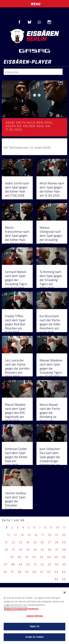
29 (64, 542)
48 (13, 564)
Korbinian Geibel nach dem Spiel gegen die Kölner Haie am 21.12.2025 (16, 457)
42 (34, 557)
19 (57, 535)
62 (49, 572)
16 (36, 535)
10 (58, 528)
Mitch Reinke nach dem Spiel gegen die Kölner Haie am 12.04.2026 (52, 189)
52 (42, 564)
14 (22, 535)
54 (57, 564)
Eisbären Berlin (34, 36)
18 (50, 535)
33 (28, 550)
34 (35, 550)
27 (49, 542)
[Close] (65, 593)
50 (28, 564)
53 (49, 564)
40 (20, 557)
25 (35, 542)
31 (14, 550)
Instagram (49, 22)
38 (64, 550)
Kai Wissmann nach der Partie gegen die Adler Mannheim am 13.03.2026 (50, 324)
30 (6, 550)
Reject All (34, 626)
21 (6, 542)
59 (27, 572)
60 (34, 572)
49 (21, 564)
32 (21, 550)
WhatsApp (39, 22)
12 (8, 535)
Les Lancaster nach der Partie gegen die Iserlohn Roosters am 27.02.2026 (17, 368)
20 (64, 535)
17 (43, 535)
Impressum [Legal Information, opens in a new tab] (33, 609)
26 (42, 542)
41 (27, 557)
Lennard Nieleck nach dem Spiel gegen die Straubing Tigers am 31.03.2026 (16, 280)
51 (35, 564)
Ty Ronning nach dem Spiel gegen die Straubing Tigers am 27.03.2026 (51, 280)
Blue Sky (29, 22)
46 (64, 557)
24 (28, 542)
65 (56, 579)
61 (42, 572)
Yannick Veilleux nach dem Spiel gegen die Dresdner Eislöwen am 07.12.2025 (16, 503)
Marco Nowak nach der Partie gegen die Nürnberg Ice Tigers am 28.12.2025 (50, 415)
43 (41, 557)
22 (13, 542)
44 (49, 557)
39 (12, 557)
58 (20, 572)
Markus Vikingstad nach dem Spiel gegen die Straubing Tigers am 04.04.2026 (51, 238)
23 (21, 542)
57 (12, 572)
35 (42, 550)
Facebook (20, 22)
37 (57, 550)
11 (64, 528)
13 (15, 535)
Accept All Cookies (34, 637)
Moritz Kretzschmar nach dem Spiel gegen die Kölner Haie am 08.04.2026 (17, 236)
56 (5, 572)
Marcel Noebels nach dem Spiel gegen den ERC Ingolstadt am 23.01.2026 (15, 413)
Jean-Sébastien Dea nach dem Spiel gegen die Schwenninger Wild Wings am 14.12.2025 (50, 459)
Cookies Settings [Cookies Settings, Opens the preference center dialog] (34, 616)
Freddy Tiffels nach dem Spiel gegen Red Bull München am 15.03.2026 (15, 324)
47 (6, 564)
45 (56, 557)
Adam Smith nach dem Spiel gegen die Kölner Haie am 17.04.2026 (17, 189)
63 (56, 572)
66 (64, 579)
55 (64, 564)
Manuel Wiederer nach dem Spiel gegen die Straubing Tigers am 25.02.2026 (51, 368)
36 (50, 550)
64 (64, 572)
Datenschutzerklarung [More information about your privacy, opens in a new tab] (15, 609)
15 (29, 535)
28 (57, 542)
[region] (34, 616)
